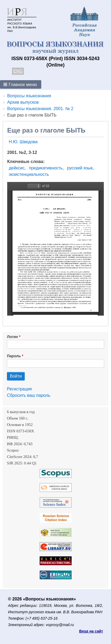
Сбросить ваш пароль (29, 395)
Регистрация (19, 389)
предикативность (46, 168)
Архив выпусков (23, 102)
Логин (12, 337)
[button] (21, 84)
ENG (18, 71)
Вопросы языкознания (29, 96)
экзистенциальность (29, 174)
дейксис (17, 168)
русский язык (80, 168)
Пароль (14, 356)
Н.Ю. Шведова (23, 142)
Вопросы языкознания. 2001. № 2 (40, 109)
